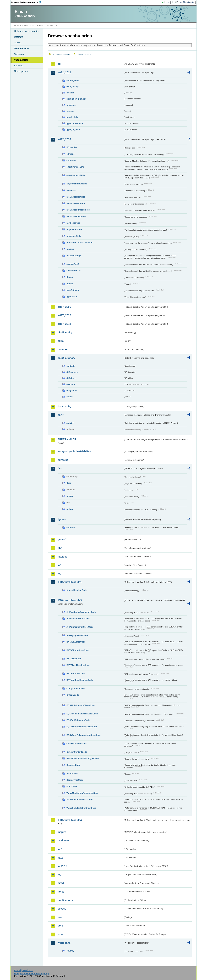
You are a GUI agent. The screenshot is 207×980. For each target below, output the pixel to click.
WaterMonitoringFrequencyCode (82, 793)
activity (70, 423)
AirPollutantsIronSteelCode (80, 627)
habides (62, 557)
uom (60, 926)
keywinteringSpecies (77, 184)
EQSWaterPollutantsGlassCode (82, 727)
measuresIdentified (76, 197)
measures (71, 190)
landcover (64, 840)
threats (70, 277)
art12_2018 (64, 139)
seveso (62, 909)
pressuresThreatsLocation (79, 242)
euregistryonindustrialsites (74, 451)
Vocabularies (21, 60)
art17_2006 (64, 307)
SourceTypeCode (75, 780)
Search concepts (84, 55)
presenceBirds (74, 236)
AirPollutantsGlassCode (78, 618)
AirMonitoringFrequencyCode (81, 612)
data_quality (73, 87)
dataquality (64, 407)
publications (65, 900)
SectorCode (72, 773)
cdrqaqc (71, 154)
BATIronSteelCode (76, 674)
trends (70, 284)
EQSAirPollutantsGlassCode (81, 705)
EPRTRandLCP (67, 439)
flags (69, 483)
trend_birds (72, 117)
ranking (70, 249)
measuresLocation (76, 203)
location (70, 93)
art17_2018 (64, 324)
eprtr (60, 415)
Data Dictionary (38, 25)
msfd (61, 883)
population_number (76, 99)
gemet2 (62, 539)
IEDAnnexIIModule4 (70, 820)
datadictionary (66, 358)
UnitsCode (72, 786)
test (60, 917)
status (70, 397)
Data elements (22, 48)
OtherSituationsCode (77, 744)
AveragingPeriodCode (77, 635)
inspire (62, 832)
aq (59, 64)
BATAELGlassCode (76, 642)
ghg (60, 548)
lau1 (60, 849)
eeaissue (71, 384)
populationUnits (74, 229)
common (63, 350)
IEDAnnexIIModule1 (70, 582)
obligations (72, 390)
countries (71, 160)
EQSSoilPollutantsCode (78, 720)
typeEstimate (73, 290)
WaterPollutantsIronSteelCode (81, 808)
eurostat (63, 460)
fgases (62, 519)
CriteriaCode (73, 695)
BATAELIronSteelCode (78, 650)
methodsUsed (73, 223)
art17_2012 (64, 315)
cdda (61, 341)
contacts (71, 366)
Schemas (19, 54)
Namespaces (21, 71)
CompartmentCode (76, 688)
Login (167, 2)
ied (59, 574)
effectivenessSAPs (76, 175)
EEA (27, 2)
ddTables (71, 378)
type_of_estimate (75, 123)
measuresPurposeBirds (78, 210)
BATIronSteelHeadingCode (80, 680)
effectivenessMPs (75, 167)
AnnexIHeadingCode (77, 590)
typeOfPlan (72, 297)
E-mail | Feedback (23, 970)
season (70, 111)
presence (71, 105)
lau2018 (62, 866)
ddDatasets (72, 372)
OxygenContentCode (77, 752)
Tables (17, 43)
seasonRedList (74, 271)
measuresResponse (76, 216)
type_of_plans (73, 129)
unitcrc (70, 509)
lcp (59, 875)
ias (59, 565)
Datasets (19, 37)
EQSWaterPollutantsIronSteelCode (84, 735)
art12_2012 (64, 72)
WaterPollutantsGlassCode (80, 800)
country (70, 951)
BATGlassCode (74, 659)
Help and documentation (27, 31)
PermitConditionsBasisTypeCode (83, 758)
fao (60, 468)
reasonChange (74, 256)
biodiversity (65, 333)
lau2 (60, 858)
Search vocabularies (61, 55)
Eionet (27, 25)
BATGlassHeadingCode (78, 665)
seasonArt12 (73, 264)
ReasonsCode (73, 765)
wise (60, 934)
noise (61, 892)
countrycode (73, 81)
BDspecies (72, 147)
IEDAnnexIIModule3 (70, 600)
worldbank (64, 943)
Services (19, 66)
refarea (70, 496)
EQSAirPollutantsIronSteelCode (82, 714)
